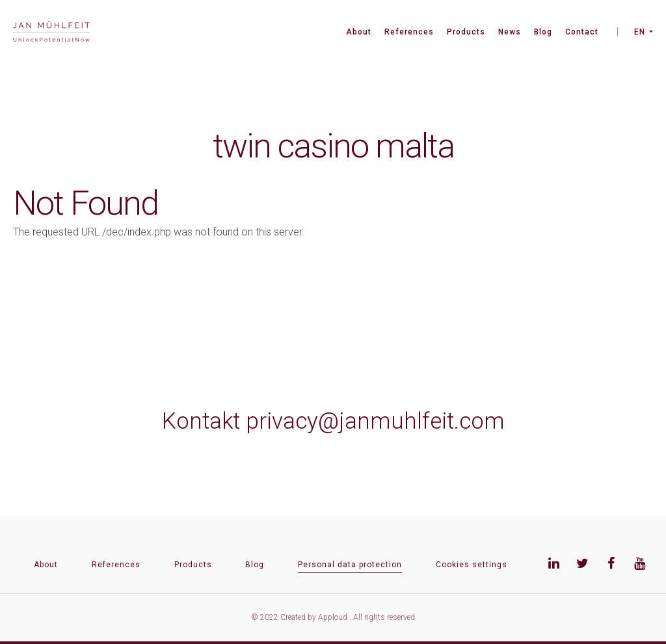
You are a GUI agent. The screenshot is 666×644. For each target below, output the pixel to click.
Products (466, 32)
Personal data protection (350, 565)
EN (640, 32)
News (510, 32)
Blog (543, 32)
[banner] (51, 33)
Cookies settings (472, 565)
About (359, 32)
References (409, 32)
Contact (582, 32)
